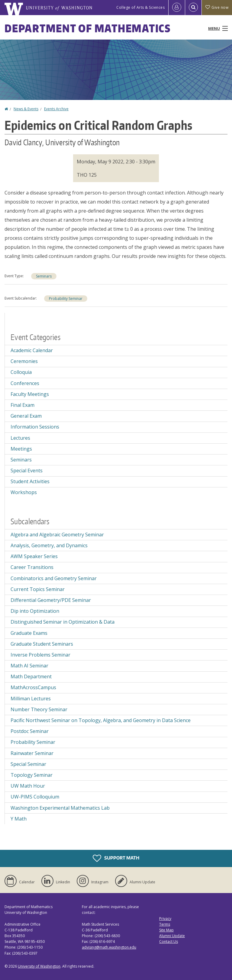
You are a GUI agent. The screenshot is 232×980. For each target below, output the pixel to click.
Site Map (166, 930)
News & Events (26, 109)
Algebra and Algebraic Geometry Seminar (57, 535)
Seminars (44, 276)
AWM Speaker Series (34, 556)
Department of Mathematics (88, 28)
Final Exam (23, 405)
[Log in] (177, 8)
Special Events (27, 471)
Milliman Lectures (31, 699)
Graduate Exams (29, 633)
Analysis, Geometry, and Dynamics (49, 545)
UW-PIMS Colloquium (35, 797)
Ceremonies (24, 361)
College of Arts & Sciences (140, 7)
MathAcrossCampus (33, 687)
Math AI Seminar (29, 666)
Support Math (116, 858)
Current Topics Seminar (38, 589)
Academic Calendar (32, 350)
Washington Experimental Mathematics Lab (60, 808)
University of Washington (39, 966)
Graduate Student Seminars (42, 644)
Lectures (20, 438)
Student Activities (30, 481)
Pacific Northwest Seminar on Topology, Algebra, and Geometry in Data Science (101, 720)
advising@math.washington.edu (109, 947)
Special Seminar (28, 764)
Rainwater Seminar (32, 753)
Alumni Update (172, 936)
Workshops (24, 492)
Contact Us (169, 941)
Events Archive (56, 109)
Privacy (165, 919)
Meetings (21, 449)
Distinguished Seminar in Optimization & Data (63, 622)
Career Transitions (32, 567)
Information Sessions (35, 427)
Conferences (25, 383)
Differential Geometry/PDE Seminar (51, 600)
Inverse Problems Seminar (40, 655)
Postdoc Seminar (30, 731)
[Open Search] (193, 8)
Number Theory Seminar (39, 709)
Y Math (19, 819)
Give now (217, 7)
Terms (165, 924)
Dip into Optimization (35, 611)
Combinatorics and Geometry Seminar (54, 578)
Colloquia (21, 372)
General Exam (26, 416)
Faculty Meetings (30, 394)
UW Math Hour (28, 786)
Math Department (31, 676)
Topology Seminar (32, 775)
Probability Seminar (66, 299)
